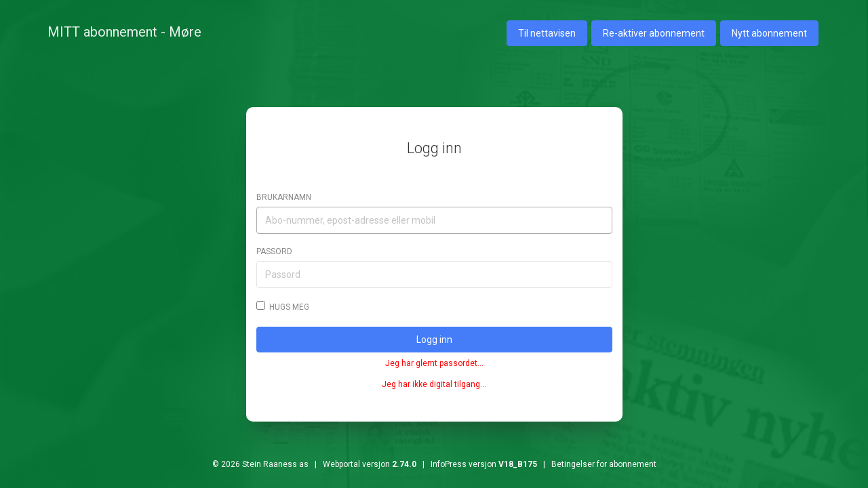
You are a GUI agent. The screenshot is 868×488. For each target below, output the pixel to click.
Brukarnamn (284, 197)
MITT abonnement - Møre (124, 32)
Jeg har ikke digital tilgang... (434, 384)
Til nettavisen (547, 33)
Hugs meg (283, 306)
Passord (274, 251)
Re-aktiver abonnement (654, 33)
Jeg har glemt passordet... (434, 363)
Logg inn (434, 340)
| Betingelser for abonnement (597, 464)
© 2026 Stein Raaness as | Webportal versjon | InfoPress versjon (375, 464)
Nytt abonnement (769, 33)
